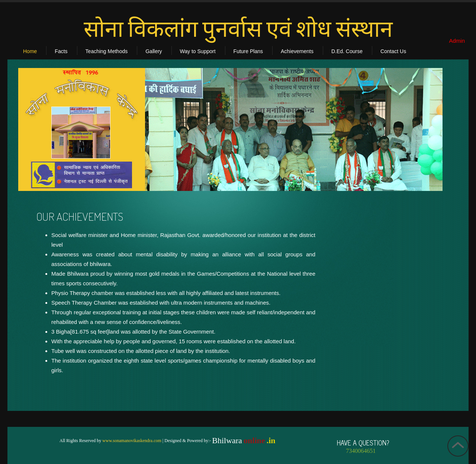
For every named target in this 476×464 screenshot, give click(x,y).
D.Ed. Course (347, 51)
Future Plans (248, 51)
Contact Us (393, 51)
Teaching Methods (107, 51)
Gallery (154, 51)
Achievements (297, 51)
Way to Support (198, 51)
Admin (457, 41)
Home (30, 51)
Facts (61, 51)
